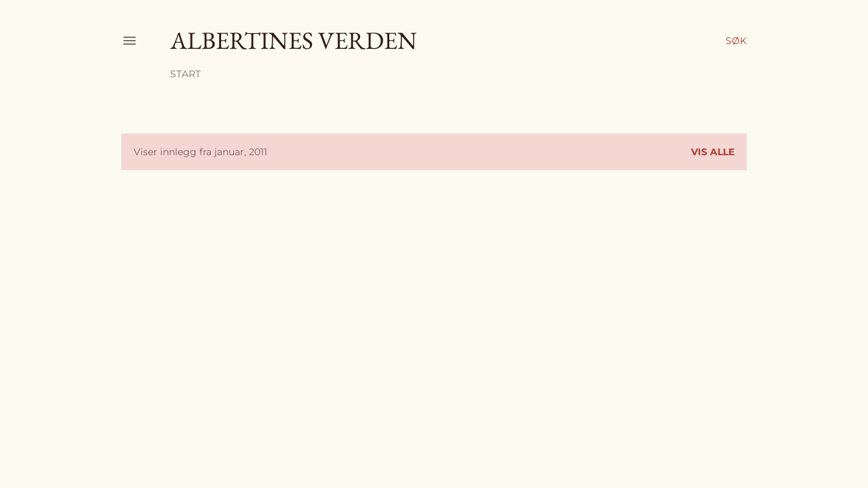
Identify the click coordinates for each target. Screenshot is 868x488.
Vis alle (713, 152)
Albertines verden (294, 40)
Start (185, 74)
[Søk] (736, 41)
